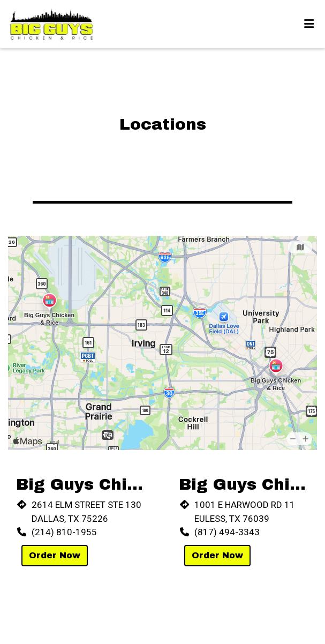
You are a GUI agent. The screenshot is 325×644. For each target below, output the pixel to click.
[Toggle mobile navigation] (309, 24)
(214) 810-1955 (64, 532)
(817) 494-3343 (227, 532)
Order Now (55, 555)
